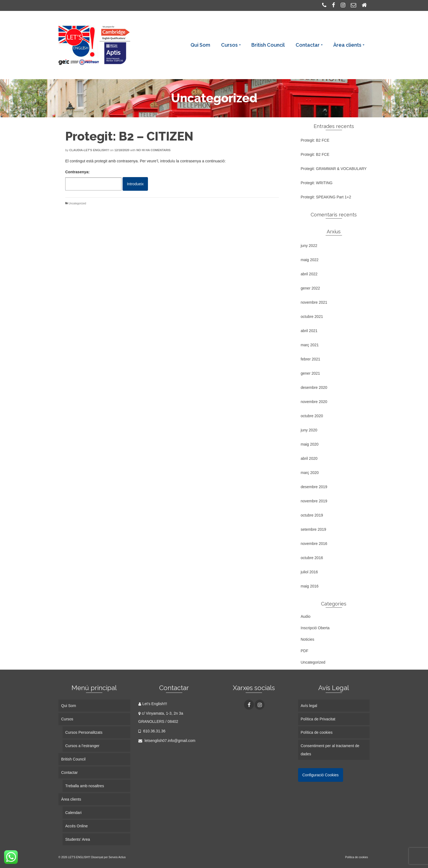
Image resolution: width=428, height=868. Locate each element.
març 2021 (310, 345)
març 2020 (310, 473)
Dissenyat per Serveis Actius (109, 857)
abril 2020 (309, 458)
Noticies (308, 639)
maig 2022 (310, 260)
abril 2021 (309, 331)
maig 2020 (310, 444)
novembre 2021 (314, 302)
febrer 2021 (311, 359)
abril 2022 (309, 274)
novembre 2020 (314, 402)
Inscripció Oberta (315, 628)
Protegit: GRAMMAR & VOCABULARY (334, 169)
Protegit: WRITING (317, 183)
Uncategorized (77, 203)
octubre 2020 (312, 416)
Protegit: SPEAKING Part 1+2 (326, 197)
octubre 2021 (312, 317)
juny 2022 (309, 246)
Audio (306, 616)
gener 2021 (310, 373)
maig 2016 (310, 586)
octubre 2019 (312, 515)
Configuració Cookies (321, 775)
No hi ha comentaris (154, 150)
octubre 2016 (312, 558)
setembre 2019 (313, 529)
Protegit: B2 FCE (315, 140)
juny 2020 (309, 430)
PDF (305, 651)
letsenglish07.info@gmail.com (167, 741)
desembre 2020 (314, 387)
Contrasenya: (93, 180)
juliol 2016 (309, 572)
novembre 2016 (314, 544)
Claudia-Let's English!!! (89, 150)
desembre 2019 (314, 487)
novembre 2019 (314, 501)
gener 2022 (310, 288)
